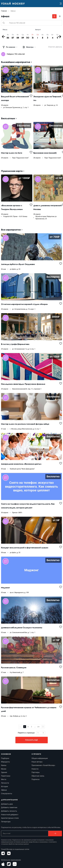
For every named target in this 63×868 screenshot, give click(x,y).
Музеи (4, 769)
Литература (6, 822)
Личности (5, 783)
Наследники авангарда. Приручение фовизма (23, 384)
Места (4, 779)
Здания (4, 772)
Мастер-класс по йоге (12, 153)
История (4, 787)
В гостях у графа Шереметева (15, 344)
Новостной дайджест (10, 815)
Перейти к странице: (26, 733)
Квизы (4, 765)
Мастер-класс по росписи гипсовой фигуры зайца (25, 424)
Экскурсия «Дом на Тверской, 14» (48, 98)
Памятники (6, 776)
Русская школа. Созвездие (14, 667)
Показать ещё (32, 740)
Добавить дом (7, 804)
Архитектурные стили (10, 818)
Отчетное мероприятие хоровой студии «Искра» (24, 304)
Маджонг (5, 588)
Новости (35, 769)
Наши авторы (37, 762)
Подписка (36, 779)
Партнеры (36, 772)
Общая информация (40, 758)
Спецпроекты (7, 794)
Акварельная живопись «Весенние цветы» (21, 464)
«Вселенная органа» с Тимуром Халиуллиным (12, 207)
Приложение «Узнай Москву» (43, 765)
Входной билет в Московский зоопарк (15, 98)
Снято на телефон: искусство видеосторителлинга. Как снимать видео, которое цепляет (28, 506)
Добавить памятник (9, 807)
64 (38, 727)
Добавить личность (9, 811)
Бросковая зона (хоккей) (45, 153)
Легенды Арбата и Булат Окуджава (18, 264)
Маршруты (5, 762)
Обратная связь (38, 776)
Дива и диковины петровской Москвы (48, 207)
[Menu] (61, 4)
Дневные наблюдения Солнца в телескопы (22, 628)
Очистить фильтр (55, 47)
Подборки (5, 758)
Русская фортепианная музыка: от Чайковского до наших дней (29, 709)
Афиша (4, 790)
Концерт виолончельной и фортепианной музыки (25, 548)
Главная (4, 11)
